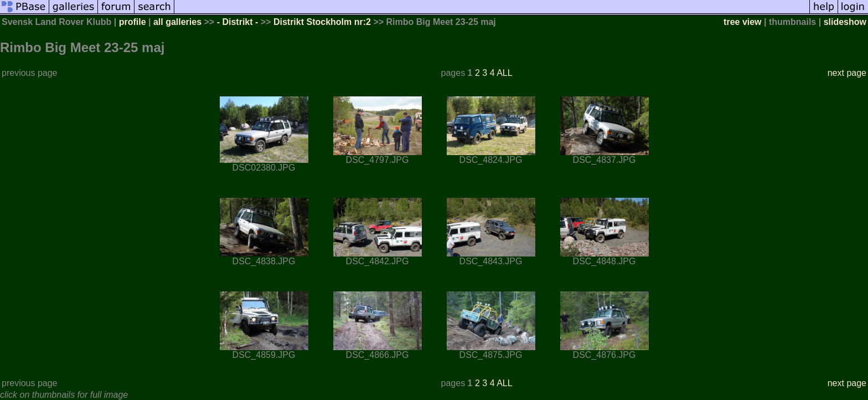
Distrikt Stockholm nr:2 (322, 22)
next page (847, 73)
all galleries (177, 22)
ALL (504, 73)
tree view (742, 22)
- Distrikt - (238, 22)
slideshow (845, 22)
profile (133, 22)
